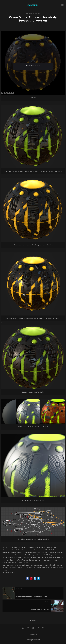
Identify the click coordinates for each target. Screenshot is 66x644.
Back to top (34, 634)
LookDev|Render (33, 13)
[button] (33, 620)
